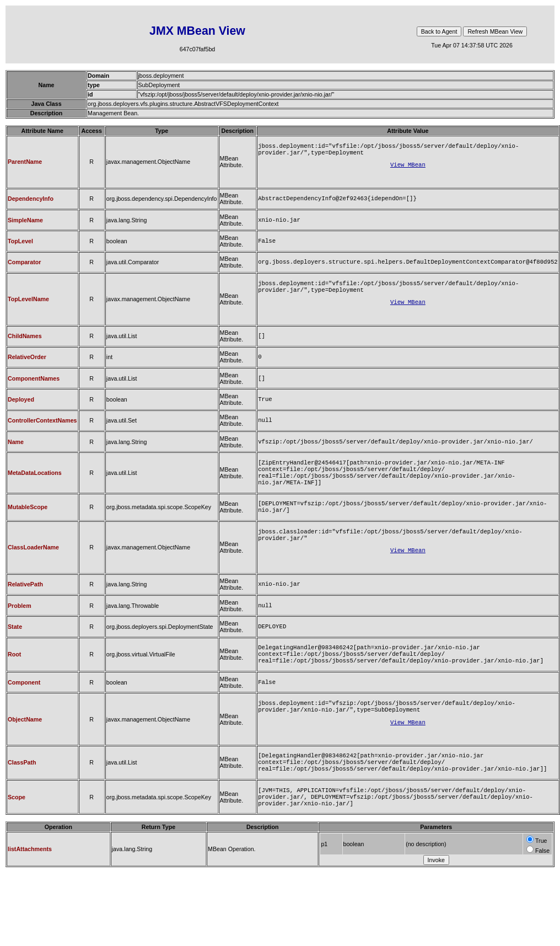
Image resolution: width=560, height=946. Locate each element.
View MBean (408, 168)
